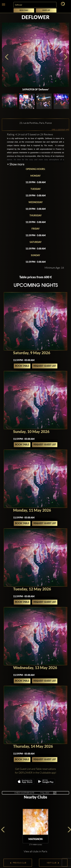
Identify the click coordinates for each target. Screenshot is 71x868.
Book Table (24, 10)
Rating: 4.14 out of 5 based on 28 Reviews (30, 134)
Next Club (53, 863)
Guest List (46, 10)
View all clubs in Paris (35, 851)
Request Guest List (45, 366)
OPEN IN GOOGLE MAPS (60, 129)
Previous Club (18, 863)
